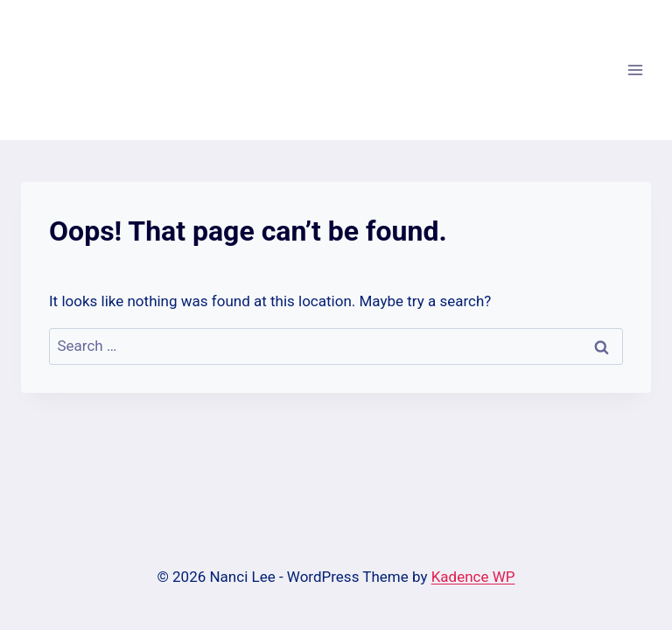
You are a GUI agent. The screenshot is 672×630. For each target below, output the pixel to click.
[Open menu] (635, 70)
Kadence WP (473, 577)
